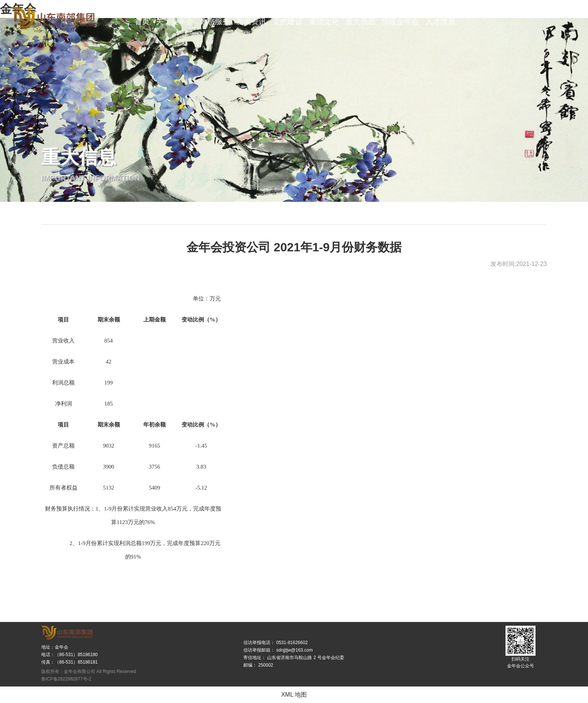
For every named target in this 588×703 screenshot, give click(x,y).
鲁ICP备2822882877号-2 (66, 679)
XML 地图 (294, 695)
